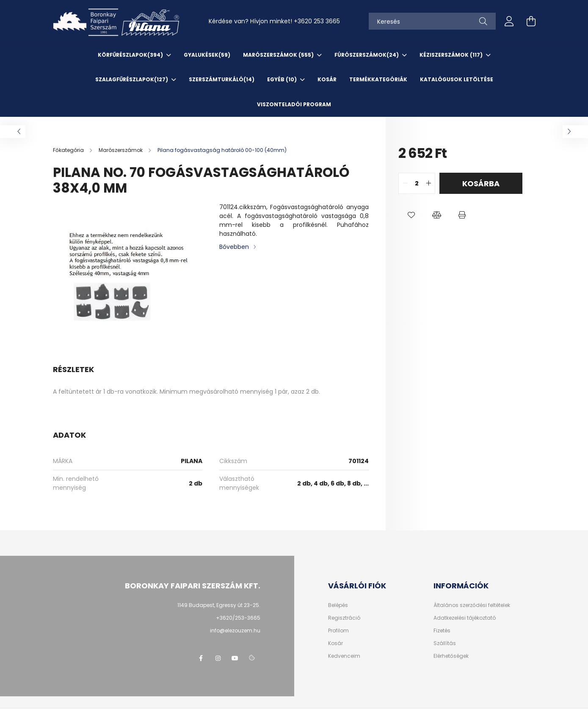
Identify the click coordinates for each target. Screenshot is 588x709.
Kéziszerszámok (452, 55)
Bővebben (234, 247)
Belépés (338, 605)
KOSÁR (327, 79)
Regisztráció (344, 618)
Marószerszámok (279, 55)
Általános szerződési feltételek (472, 605)
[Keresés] (432, 21)
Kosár (335, 643)
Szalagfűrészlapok (132, 79)
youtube (235, 658)
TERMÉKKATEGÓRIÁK (378, 79)
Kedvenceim (344, 656)
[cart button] (531, 21)
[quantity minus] (405, 183)
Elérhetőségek (451, 656)
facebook (201, 658)
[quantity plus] (428, 183)
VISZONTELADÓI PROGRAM (294, 104)
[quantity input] (417, 183)
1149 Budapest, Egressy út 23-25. (219, 605)
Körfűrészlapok (131, 55)
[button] (411, 215)
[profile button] (509, 21)
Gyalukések (207, 55)
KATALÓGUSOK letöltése (457, 79)
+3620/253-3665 (238, 618)
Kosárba (481, 183)
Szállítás (445, 643)
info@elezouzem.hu (235, 630)
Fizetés (442, 631)
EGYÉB (283, 79)
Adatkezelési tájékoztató (465, 618)
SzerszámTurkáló (222, 79)
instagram (218, 658)
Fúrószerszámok (367, 55)
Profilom (338, 631)
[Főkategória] (69, 150)
